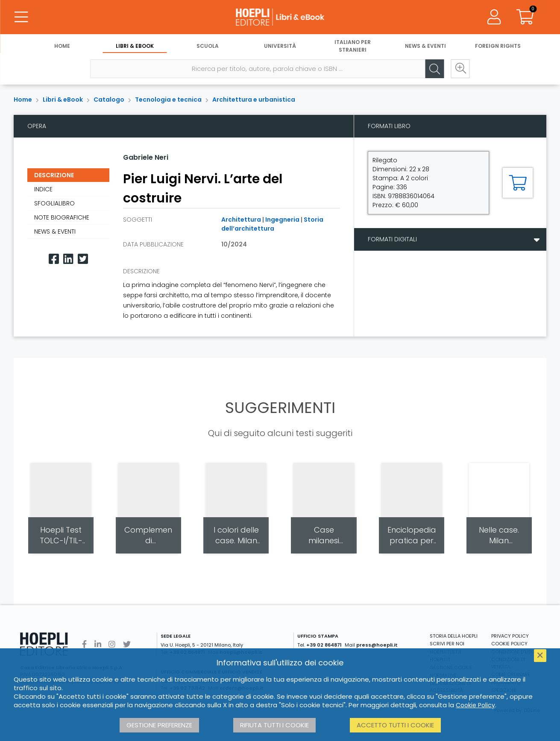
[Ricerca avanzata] (460, 69)
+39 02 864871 (324, 645)
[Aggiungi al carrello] (518, 183)
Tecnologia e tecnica (168, 100)
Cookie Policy (475, 705)
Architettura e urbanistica (254, 100)
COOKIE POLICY (509, 644)
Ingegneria (282, 220)
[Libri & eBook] (280, 17)
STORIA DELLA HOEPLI (454, 636)
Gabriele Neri (146, 157)
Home (62, 46)
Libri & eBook (135, 46)
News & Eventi (425, 46)
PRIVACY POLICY (510, 636)
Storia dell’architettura (272, 224)
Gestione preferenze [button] (159, 725)
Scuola (208, 46)
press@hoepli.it (377, 645)
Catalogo (109, 100)
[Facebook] (54, 259)
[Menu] (21, 17)
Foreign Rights (498, 46)
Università (280, 46)
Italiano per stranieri (353, 46)
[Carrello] (525, 17)
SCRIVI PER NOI (447, 644)
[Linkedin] (68, 259)
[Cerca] (434, 69)
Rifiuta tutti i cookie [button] (274, 725)
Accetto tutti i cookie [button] (395, 725)
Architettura (241, 220)
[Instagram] (112, 644)
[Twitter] (83, 259)
